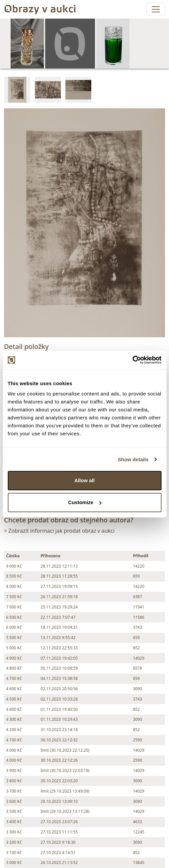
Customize (85, 502)
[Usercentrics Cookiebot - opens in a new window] (132, 360)
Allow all (84, 480)
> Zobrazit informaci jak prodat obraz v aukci (59, 531)
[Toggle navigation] (156, 9)
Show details (133, 459)
